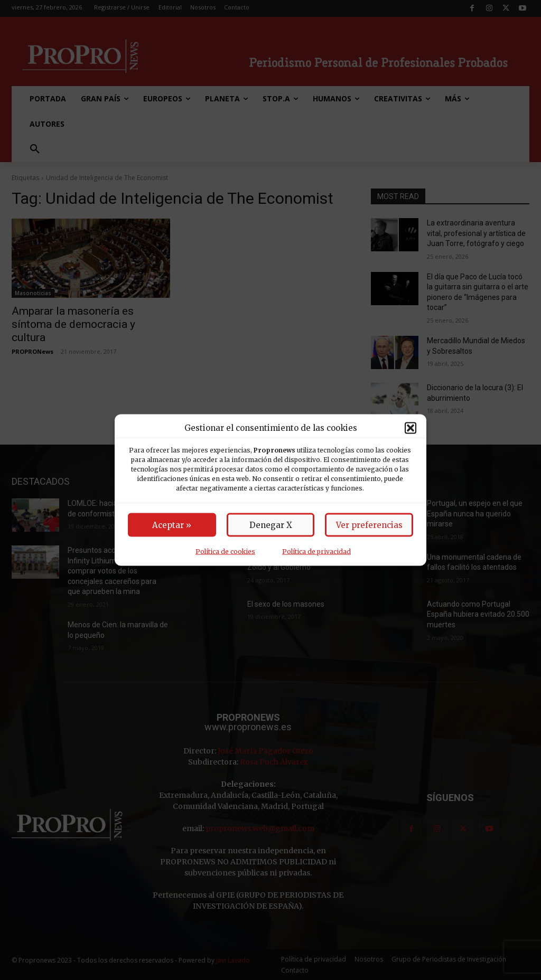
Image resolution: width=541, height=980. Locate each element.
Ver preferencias (369, 525)
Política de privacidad (316, 552)
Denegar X (271, 525)
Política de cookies (225, 552)
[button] (411, 428)
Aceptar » (172, 525)
